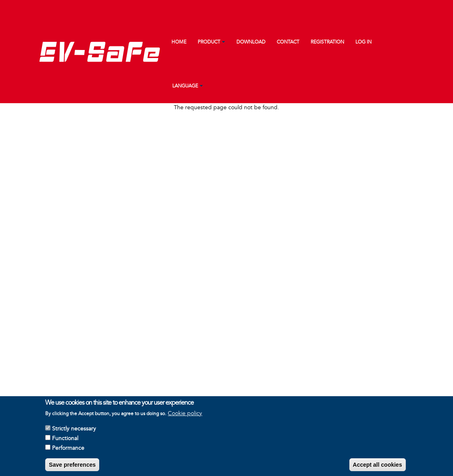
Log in (363, 42)
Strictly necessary (74, 431)
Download (251, 42)
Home (179, 42)
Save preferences (72, 467)
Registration (327, 42)
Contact (288, 42)
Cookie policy (185, 415)
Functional (65, 440)
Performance (68, 450)
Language (185, 86)
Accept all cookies (378, 467)
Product (209, 42)
